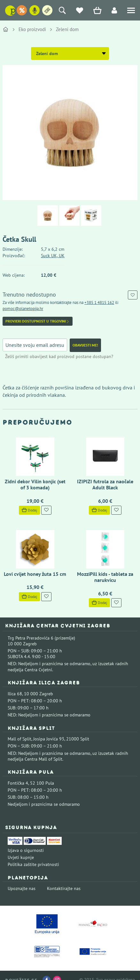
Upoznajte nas (22, 888)
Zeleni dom (67, 29)
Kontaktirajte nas (64, 888)
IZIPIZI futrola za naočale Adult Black (105, 484)
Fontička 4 (18, 783)
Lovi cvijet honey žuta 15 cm (35, 574)
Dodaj (29, 510)
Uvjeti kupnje (21, 857)
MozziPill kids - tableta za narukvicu (105, 577)
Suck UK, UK (53, 256)
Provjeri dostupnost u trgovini (38, 321)
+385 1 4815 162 (99, 302)
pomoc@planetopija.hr (23, 309)
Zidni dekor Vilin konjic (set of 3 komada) (35, 484)
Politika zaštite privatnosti (33, 864)
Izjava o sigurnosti (26, 850)
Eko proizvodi (32, 29)
